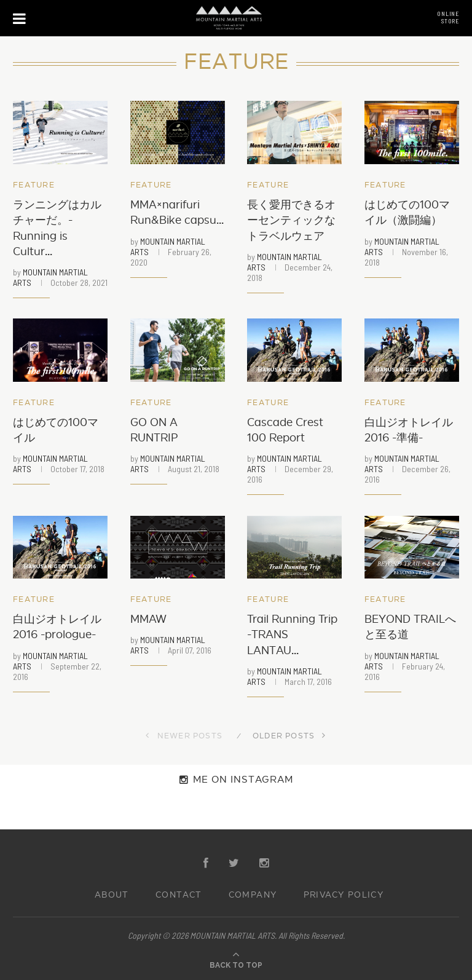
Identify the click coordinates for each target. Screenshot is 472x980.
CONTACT (179, 895)
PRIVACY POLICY (344, 895)
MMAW (148, 619)
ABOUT (112, 895)
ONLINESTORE (448, 17)
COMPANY (253, 895)
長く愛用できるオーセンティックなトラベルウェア (291, 220)
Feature (34, 185)
